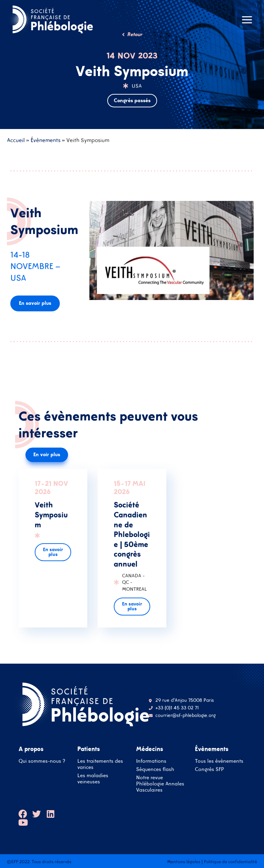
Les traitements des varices (100, 764)
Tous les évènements (219, 761)
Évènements (46, 140)
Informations (151, 761)
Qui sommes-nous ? (42, 761)
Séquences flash (155, 769)
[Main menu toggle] (247, 20)
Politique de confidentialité (230, 862)
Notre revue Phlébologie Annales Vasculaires (160, 784)
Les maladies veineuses (93, 778)
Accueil (16, 140)
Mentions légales (184, 862)
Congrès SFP (210, 769)
